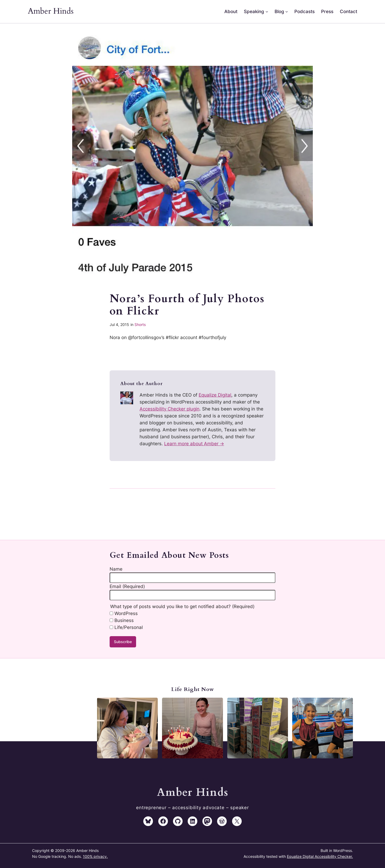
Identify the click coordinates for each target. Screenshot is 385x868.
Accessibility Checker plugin (170, 409)
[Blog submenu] (287, 11)
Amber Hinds (51, 11)
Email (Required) (127, 586)
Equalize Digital (215, 395)
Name (116, 569)
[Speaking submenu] (267, 11)
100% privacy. (95, 856)
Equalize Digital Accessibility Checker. (320, 856)
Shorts (140, 324)
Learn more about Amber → (194, 444)
